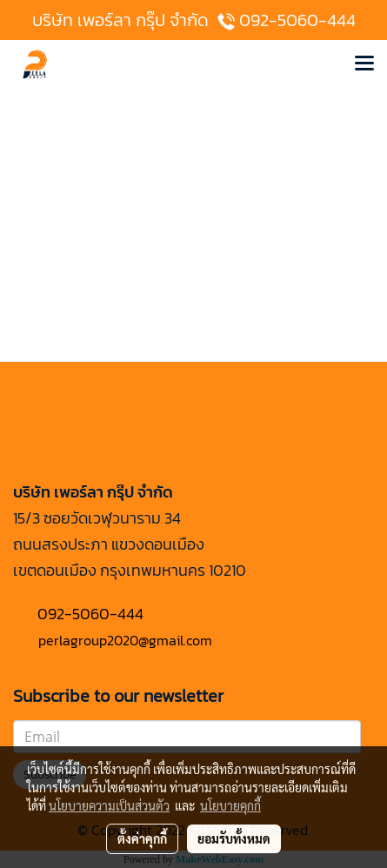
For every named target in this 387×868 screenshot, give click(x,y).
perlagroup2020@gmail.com (125, 640)
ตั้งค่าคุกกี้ (142, 838)
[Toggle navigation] (364, 64)
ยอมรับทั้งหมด (234, 838)
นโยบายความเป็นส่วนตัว (109, 805)
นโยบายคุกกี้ (230, 805)
